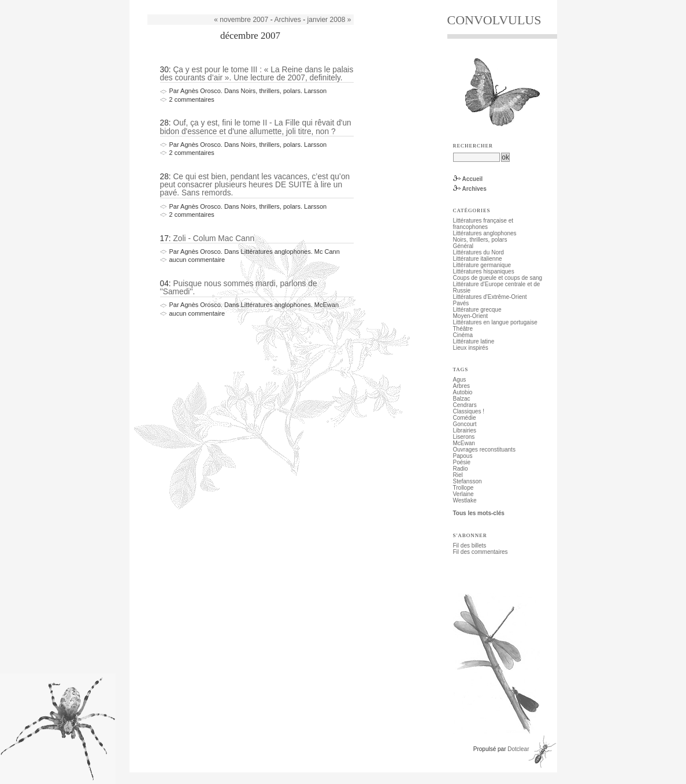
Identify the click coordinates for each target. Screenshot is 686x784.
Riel (458, 475)
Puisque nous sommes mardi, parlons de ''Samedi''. (239, 288)
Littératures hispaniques (484, 271)
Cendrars (465, 405)
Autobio (463, 392)
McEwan (464, 443)
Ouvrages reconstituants (484, 450)
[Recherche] (477, 157)
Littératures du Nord (479, 252)
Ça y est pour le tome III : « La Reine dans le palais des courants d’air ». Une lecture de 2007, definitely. (257, 74)
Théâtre (463, 329)
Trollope (463, 488)
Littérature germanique (482, 265)
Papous (463, 456)
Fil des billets (470, 546)
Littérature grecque (477, 310)
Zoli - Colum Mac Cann (214, 238)
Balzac (462, 399)
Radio (461, 469)
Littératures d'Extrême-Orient (490, 297)
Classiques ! (469, 411)
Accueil (473, 179)
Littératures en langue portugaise (495, 322)
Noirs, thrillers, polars (480, 240)
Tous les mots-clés (479, 513)
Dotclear (518, 749)
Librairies (465, 430)
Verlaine (463, 494)
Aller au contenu (162, 3)
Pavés (461, 303)
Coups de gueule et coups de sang (498, 278)
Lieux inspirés (471, 348)
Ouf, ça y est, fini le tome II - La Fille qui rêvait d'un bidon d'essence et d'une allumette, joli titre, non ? (256, 127)
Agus (460, 380)
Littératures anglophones (485, 233)
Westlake (465, 500)
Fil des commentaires (481, 552)
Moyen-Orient (471, 316)
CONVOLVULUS (494, 20)
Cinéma (463, 335)
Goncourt (465, 424)
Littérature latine (474, 341)
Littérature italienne (478, 259)
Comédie (465, 418)
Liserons (464, 437)
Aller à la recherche (252, 3)
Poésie (462, 462)
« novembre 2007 (241, 20)
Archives (287, 20)
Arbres (461, 386)
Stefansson (468, 481)
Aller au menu (205, 3)
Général (463, 246)
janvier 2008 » (329, 20)
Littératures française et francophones (483, 224)
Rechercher (473, 146)
